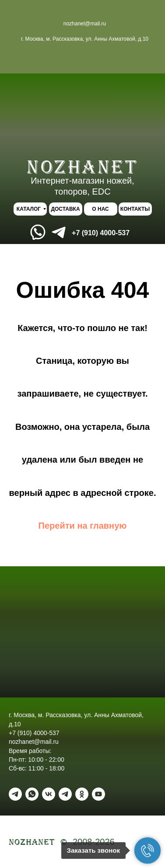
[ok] (82, 794)
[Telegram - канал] (65, 794)
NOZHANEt (82, 167)
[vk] (49, 794)
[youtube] (98, 794)
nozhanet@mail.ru (85, 24)
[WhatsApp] (32, 794)
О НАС (100, 209)
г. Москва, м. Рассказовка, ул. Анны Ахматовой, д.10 (85, 39)
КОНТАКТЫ (135, 209)
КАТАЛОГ (29, 209)
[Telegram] (15, 794)
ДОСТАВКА (65, 209)
